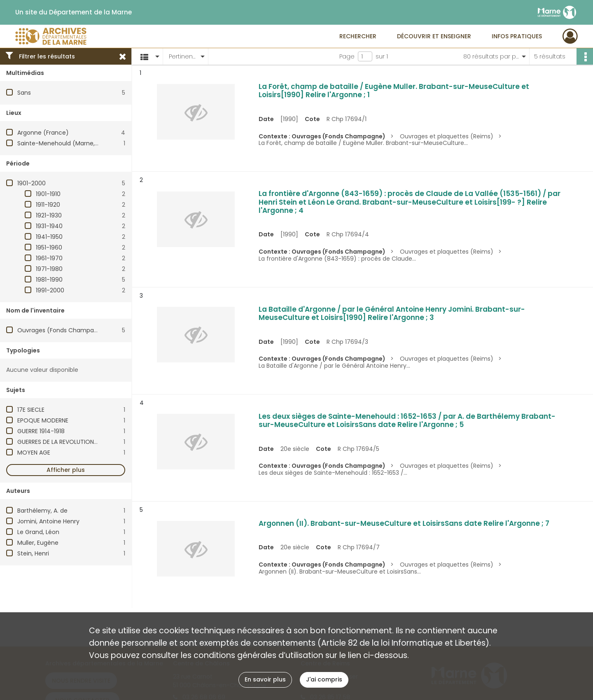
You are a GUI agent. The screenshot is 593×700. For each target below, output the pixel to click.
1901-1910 (48, 194)
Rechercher (358, 36)
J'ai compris (324, 679)
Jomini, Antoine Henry (48, 521)
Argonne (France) (43, 133)
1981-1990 (49, 280)
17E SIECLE (31, 410)
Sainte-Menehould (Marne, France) (68, 143)
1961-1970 (49, 258)
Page (347, 56)
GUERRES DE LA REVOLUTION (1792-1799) (74, 442)
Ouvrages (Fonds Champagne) (63, 330)
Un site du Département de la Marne (74, 12)
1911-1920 (48, 205)
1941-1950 (49, 237)
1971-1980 (49, 269)
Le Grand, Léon (38, 532)
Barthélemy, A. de (42, 511)
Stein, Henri (33, 553)
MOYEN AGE (34, 453)
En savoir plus (265, 679)
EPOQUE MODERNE (43, 420)
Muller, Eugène (38, 543)
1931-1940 (49, 226)
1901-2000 (32, 183)
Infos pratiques (517, 36)
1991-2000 (50, 290)
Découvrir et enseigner (434, 36)
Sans (24, 93)
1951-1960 (49, 247)
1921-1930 (49, 215)
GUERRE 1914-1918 (41, 431)
